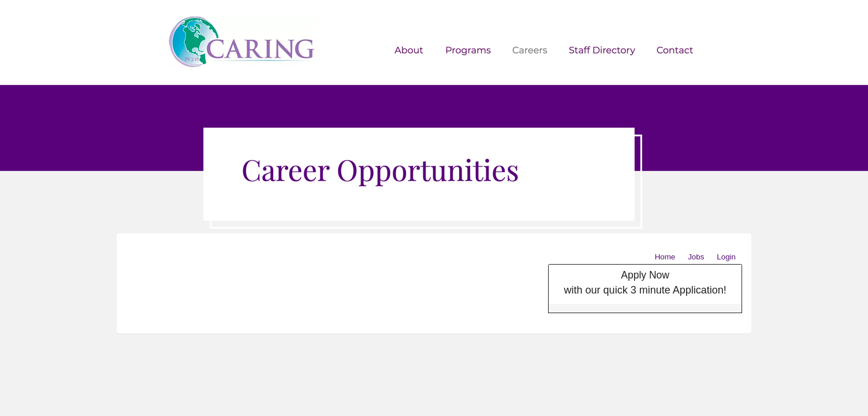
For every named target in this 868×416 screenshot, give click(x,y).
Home (665, 257)
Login (726, 257)
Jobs (696, 257)
